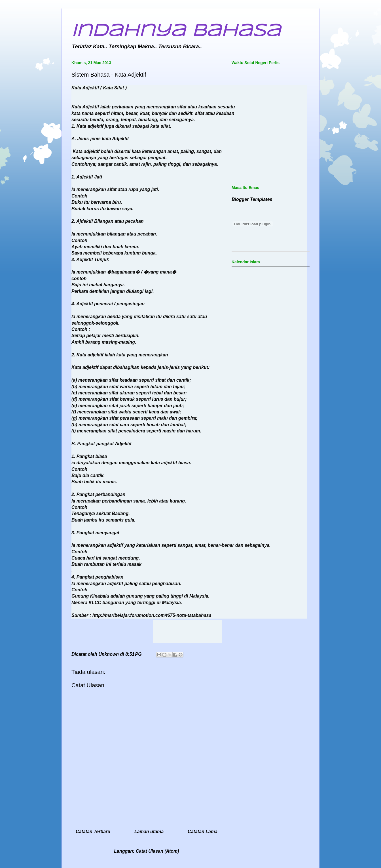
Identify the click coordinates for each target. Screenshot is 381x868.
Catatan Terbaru (93, 832)
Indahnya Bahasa (176, 31)
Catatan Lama (203, 832)
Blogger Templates (252, 199)
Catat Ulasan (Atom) (157, 851)
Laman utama (149, 832)
